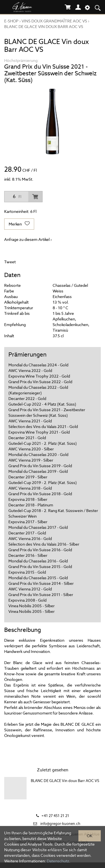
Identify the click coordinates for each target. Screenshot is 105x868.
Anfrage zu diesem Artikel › (28, 239)
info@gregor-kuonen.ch (60, 824)
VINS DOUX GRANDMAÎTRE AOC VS (54, 21)
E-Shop (11, 21)
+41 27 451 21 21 (55, 816)
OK (90, 836)
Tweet (10, 262)
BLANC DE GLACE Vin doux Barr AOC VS (44, 27)
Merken (19, 224)
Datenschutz (58, 861)
